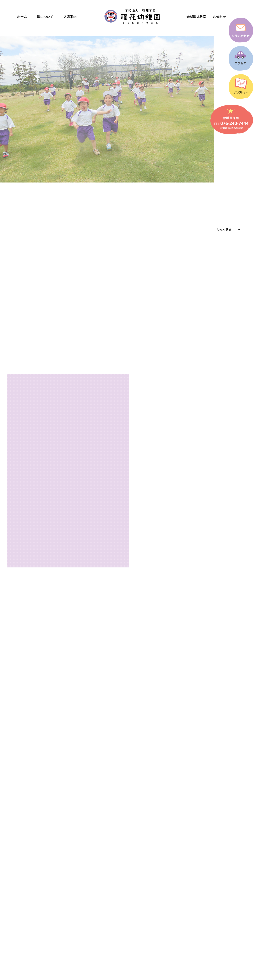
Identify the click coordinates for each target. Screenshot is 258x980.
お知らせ (220, 17)
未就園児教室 (196, 17)
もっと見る (224, 230)
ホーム (22, 17)
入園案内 (70, 17)
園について (45, 17)
